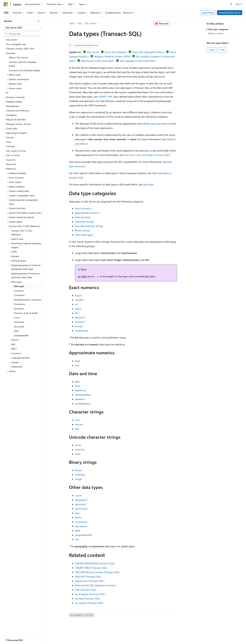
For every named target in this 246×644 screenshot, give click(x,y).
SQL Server (90, 23)
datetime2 (80, 390)
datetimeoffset (83, 395)
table (78, 531)
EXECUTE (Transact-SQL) (88, 576)
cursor (79, 495)
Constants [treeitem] (19, 291)
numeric (80, 322)
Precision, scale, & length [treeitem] (26, 313)
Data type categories (218, 29)
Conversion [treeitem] (19, 295)
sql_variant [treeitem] (19, 326)
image (78, 479)
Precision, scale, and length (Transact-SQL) (147, 155)
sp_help (82, 276)
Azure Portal (208, 13)
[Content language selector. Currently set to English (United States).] (18, 639)
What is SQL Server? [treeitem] (19, 57)
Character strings (84, 222)
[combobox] (23, 28)
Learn (72, 23)
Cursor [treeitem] (17, 318)
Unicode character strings (89, 226)
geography (81, 500)
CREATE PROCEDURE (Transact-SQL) (95, 563)
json (77, 513)
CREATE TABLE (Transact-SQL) (91, 568)
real (77, 365)
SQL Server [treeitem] (12, 40)
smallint (79, 300)
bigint (78, 309)
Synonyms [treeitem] (19, 309)
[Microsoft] (6, 4)
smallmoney (82, 331)
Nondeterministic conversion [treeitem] (28, 300)
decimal (79, 317)
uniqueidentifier (84, 535)
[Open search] (231, 4)
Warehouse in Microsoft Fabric (98, 61)
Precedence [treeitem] (19, 304)
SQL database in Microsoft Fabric (138, 61)
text (77, 429)
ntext (78, 454)
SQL (80, 23)
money (79, 326)
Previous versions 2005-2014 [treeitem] (20, 49)
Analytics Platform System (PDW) (112, 56)
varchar (79, 424)
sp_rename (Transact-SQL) (89, 603)
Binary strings (82, 230)
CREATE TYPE (105, 97)
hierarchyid (81, 509)
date (77, 382)
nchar (78, 445)
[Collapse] (38, 21)
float (77, 361)
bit (76, 313)
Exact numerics (83, 208)
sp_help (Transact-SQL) (88, 598)
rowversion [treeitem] (19, 322)
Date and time (83, 217)
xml (77, 539)
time (77, 386)
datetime (80, 399)
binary (78, 470)
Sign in (239, 4)
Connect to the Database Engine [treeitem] (24, 70)
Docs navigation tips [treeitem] (16, 44)
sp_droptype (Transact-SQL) (90, 594)
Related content (216, 33)
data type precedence (157, 124)
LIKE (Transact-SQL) (86, 590)
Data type (148, 184)
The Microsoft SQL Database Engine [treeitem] (23, 64)
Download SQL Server (230, 13)
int (76, 304)
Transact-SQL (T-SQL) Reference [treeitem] (22, 233)
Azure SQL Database (116, 52)
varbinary (80, 475)
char (77, 420)
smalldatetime (83, 403)
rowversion (81, 522)
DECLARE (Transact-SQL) (97, 572)
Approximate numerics (87, 213)
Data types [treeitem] (19, 286)
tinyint (78, 295)
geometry (80, 504)
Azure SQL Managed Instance (148, 52)
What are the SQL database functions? (96, 585)
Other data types (84, 235)
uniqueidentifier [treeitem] (21, 335)
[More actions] (174, 24)
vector (78, 517)
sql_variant (81, 526)
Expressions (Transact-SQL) (90, 581)
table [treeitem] (16, 331)
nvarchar (80, 449)
